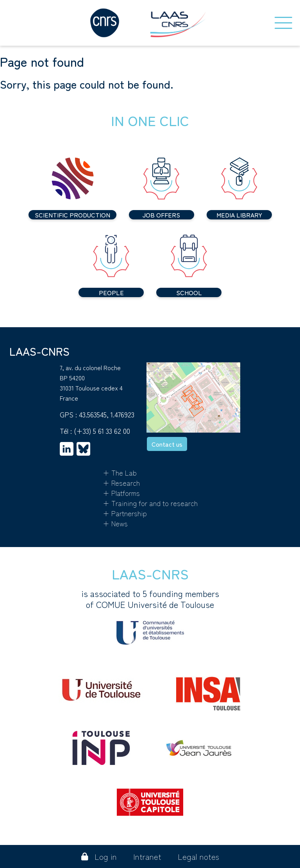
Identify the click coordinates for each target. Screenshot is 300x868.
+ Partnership (125, 513)
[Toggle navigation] (283, 23)
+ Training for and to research (150, 503)
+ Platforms (121, 493)
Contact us (167, 444)
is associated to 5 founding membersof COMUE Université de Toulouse (150, 616)
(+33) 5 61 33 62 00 (102, 431)
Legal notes (198, 856)
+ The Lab (120, 472)
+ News (115, 523)
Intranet (147, 856)
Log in (99, 856)
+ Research (121, 483)
